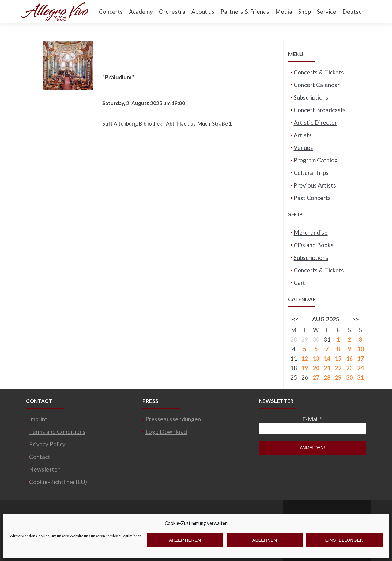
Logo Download (166, 432)
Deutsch (353, 11)
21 (327, 368)
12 (305, 358)
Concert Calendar (317, 85)
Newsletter (44, 469)
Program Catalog (316, 160)
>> (356, 319)
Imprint (38, 419)
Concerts (111, 11)
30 (349, 377)
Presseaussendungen (173, 419)
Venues (303, 148)
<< (296, 319)
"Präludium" (118, 77)
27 (316, 377)
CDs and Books (314, 245)
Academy (141, 11)
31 (327, 339)
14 (327, 358)
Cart (300, 283)
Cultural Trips (311, 173)
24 (360, 368)
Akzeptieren (185, 540)
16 (349, 358)
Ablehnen (265, 540)
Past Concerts (312, 198)
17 (360, 358)
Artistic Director (315, 122)
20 (316, 368)
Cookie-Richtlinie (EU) (58, 482)
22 (338, 368)
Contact (40, 457)
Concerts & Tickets (319, 72)
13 (316, 358)
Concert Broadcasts (320, 110)
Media (284, 11)
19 (305, 368)
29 (338, 377)
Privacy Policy (47, 444)
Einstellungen (344, 540)
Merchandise (311, 232)
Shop (305, 11)
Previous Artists (315, 185)
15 (338, 358)
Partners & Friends (245, 11)
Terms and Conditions (57, 432)
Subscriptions (311, 97)
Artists (303, 135)
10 (360, 349)
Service (327, 11)
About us (203, 11)
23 (349, 368)
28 (327, 377)
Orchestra (172, 11)
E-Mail (312, 419)
